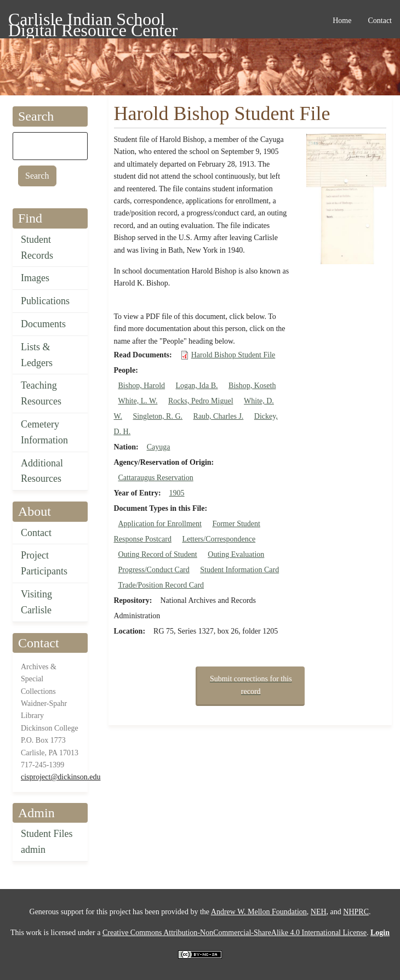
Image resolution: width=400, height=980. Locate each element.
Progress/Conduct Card (154, 570)
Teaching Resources (41, 393)
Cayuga (159, 447)
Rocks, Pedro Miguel (201, 401)
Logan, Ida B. (197, 386)
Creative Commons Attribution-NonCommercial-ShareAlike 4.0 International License (235, 933)
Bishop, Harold (142, 386)
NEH (319, 912)
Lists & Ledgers (37, 355)
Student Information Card (239, 570)
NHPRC (356, 912)
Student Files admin (47, 842)
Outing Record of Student (158, 554)
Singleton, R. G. (158, 416)
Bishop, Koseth (252, 386)
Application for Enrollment (160, 524)
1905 (177, 493)
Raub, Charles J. (219, 416)
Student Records (37, 247)
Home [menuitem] (342, 21)
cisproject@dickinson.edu (61, 777)
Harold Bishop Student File (233, 355)
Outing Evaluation (236, 554)
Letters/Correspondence (219, 539)
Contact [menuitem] (380, 21)
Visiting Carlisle (36, 602)
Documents (43, 324)
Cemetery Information (44, 432)
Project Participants (44, 563)
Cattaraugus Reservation (156, 478)
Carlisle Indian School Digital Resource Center (93, 21)
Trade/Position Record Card (161, 585)
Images (35, 278)
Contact (36, 533)
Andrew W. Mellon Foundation (259, 912)
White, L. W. (138, 401)
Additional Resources (42, 471)
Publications (45, 301)
